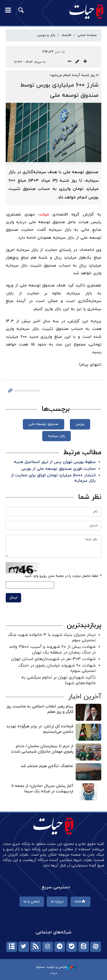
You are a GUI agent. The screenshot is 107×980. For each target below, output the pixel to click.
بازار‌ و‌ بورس (46, 35)
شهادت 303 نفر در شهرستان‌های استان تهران (53, 659)
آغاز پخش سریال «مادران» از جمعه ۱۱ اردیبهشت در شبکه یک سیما (42, 789)
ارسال (13, 598)
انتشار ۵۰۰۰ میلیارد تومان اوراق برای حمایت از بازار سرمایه (53, 478)
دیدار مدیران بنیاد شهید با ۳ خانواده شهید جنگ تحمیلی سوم (52, 638)
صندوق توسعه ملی (44, 424)
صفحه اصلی (87, 35)
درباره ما (57, 902)
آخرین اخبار (85, 697)
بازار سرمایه (56, 436)
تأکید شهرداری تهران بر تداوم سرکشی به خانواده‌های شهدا (58, 680)
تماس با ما (32, 902)
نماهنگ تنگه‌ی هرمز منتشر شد (47, 766)
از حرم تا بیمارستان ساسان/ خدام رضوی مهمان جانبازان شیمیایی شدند (42, 749)
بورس (80, 424)
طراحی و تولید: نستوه (56, 967)
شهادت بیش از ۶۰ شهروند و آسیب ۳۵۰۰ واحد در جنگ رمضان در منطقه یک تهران (52, 650)
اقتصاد (66, 35)
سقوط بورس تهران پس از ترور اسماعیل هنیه (55, 462)
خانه (81, 902)
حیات (44, 214)
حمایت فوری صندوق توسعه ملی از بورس (58, 469)
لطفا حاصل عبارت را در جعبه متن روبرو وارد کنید (63, 576)
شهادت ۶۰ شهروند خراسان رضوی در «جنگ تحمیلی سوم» (57, 668)
